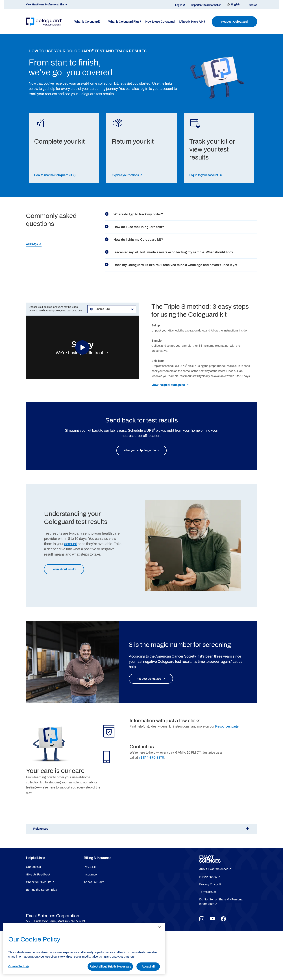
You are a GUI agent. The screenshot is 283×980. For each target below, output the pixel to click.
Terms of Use (208, 893)
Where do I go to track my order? (134, 214)
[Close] (160, 927)
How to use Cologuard (160, 22)
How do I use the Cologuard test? (134, 227)
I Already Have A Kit (192, 22)
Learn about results (67, 570)
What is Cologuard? (87, 22)
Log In (179, 5)
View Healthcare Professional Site (45, 5)
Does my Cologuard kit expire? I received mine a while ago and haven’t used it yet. (172, 265)
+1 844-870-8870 (151, 759)
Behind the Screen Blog (42, 891)
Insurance (90, 876)
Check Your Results (39, 883)
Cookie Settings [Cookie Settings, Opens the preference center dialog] (19, 966)
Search (253, 5)
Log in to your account (204, 175)
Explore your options (125, 175)
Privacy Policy (209, 885)
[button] (141, 830)
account (71, 544)
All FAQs (32, 244)
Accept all (148, 967)
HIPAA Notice (208, 878)
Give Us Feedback (38, 876)
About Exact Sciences (214, 870)
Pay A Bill (90, 868)
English (235, 5)
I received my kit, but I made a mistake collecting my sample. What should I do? (169, 252)
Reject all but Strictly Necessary (110, 967)
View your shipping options (142, 451)
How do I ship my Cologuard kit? (134, 240)
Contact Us (33, 868)
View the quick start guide (168, 385)
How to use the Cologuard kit (53, 175)
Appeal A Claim (94, 883)
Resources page (227, 728)
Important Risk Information (206, 5)
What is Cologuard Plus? (125, 22)
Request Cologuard (234, 22)
